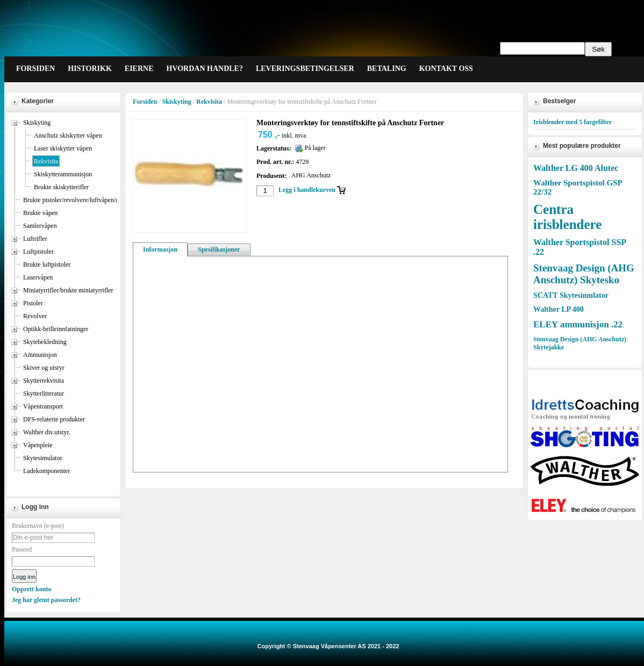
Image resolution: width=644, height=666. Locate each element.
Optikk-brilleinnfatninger (56, 329)
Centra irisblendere (567, 217)
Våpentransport (43, 406)
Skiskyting (37, 123)
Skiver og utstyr (44, 368)
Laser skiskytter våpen (63, 148)
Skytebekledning (45, 342)
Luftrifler (35, 239)
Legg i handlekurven (307, 190)
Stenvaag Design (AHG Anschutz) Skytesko (584, 274)
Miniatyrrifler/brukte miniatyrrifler (68, 290)
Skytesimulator (43, 458)
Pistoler (33, 303)
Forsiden (145, 102)
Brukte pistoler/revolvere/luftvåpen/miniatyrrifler (87, 200)
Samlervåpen (40, 226)
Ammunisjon (40, 355)
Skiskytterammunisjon (63, 174)
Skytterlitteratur (44, 393)
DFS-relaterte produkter (54, 419)
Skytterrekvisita (44, 381)
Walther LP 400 (559, 309)
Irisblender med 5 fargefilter (573, 122)
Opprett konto (31, 589)
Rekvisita (46, 161)
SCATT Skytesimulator (571, 295)
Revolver (35, 316)
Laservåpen (38, 277)
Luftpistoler (38, 252)
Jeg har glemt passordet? (46, 600)
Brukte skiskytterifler (61, 187)
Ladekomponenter (46, 471)
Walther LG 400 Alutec (576, 168)
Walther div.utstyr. (47, 432)
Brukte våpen (40, 213)
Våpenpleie (38, 445)
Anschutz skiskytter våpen (68, 135)
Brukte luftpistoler (47, 264)
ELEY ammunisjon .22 (578, 324)
